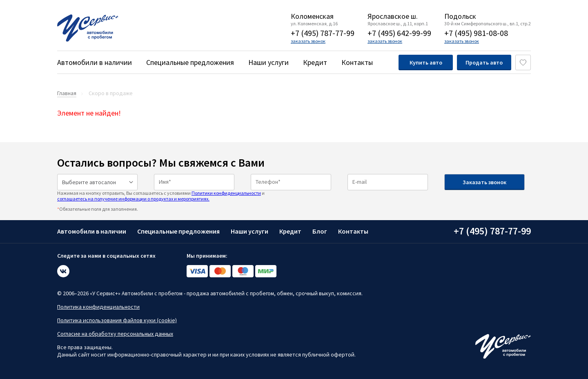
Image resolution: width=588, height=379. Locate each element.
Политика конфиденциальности (98, 307)
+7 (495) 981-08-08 (476, 33)
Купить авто (426, 62)
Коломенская (312, 16)
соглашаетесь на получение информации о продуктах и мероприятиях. (133, 199)
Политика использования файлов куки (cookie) (117, 320)
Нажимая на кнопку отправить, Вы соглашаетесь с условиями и (161, 196)
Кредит (315, 62)
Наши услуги (268, 62)
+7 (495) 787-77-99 (323, 33)
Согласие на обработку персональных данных (115, 334)
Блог (320, 231)
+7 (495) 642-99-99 (399, 33)
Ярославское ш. (393, 16)
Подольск (460, 16)
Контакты (357, 62)
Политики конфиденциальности (226, 193)
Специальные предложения (190, 62)
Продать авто (484, 62)
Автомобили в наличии (95, 62)
